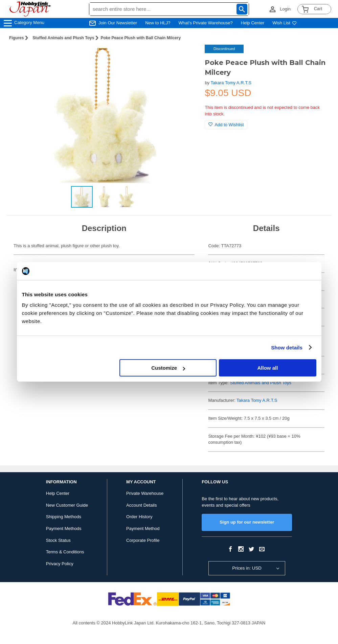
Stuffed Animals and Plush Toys (63, 38)
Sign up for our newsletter (247, 522)
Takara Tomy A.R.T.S (231, 83)
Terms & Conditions (65, 552)
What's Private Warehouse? (206, 23)
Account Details (141, 505)
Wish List (285, 23)
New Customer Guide (67, 505)
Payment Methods (64, 528)
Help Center (253, 23)
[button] (186, 57)
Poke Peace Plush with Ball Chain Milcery (141, 38)
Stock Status (58, 540)
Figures (16, 38)
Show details (287, 348)
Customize (168, 368)
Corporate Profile (143, 540)
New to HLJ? (158, 23)
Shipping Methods (64, 517)
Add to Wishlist (226, 125)
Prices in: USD (247, 568)
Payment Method (143, 528)
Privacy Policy (60, 564)
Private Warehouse (145, 493)
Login (285, 9)
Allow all (268, 368)
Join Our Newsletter (118, 23)
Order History (139, 517)
